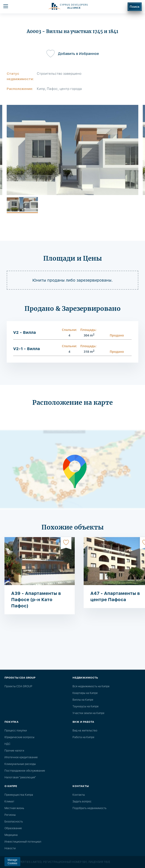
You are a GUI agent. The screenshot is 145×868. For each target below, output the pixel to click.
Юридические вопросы (19, 737)
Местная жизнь (14, 808)
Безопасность (14, 822)
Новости (10, 848)
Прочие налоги (14, 751)
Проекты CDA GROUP (18, 686)
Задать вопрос (82, 802)
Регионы (10, 815)
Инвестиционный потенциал (23, 842)
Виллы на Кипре (83, 700)
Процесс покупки (16, 731)
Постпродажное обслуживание (25, 771)
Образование (13, 828)
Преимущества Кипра (19, 795)
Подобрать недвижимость (89, 808)
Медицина (11, 835)
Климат (9, 802)
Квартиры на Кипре (85, 693)
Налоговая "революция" (20, 777)
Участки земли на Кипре (88, 713)
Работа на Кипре (83, 737)
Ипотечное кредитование (21, 757)
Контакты (79, 795)
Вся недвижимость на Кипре (91, 686)
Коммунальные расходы (20, 764)
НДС (7, 744)
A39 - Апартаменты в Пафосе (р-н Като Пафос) (36, 600)
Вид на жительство (85, 731)
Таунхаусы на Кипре (86, 706)
